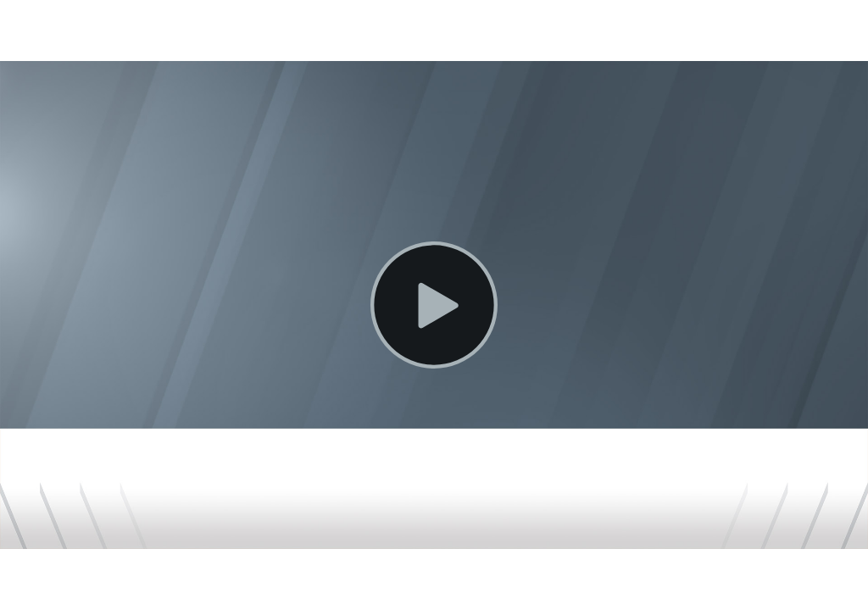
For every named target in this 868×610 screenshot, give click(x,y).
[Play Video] (434, 305)
